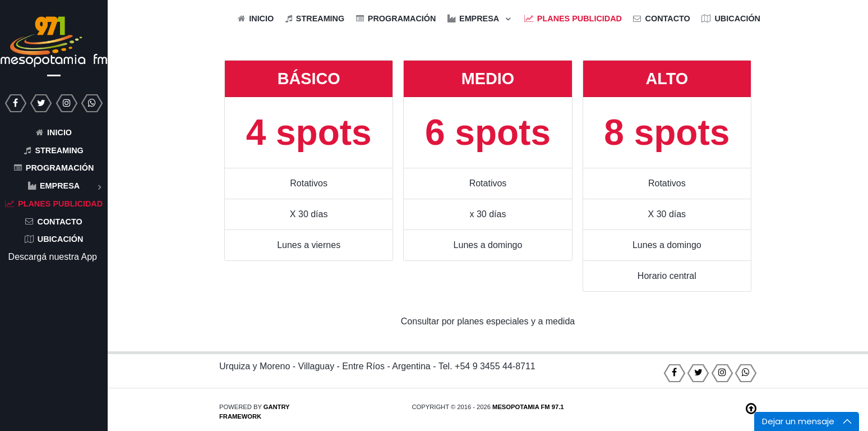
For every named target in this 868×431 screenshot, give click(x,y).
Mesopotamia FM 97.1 (528, 407)
